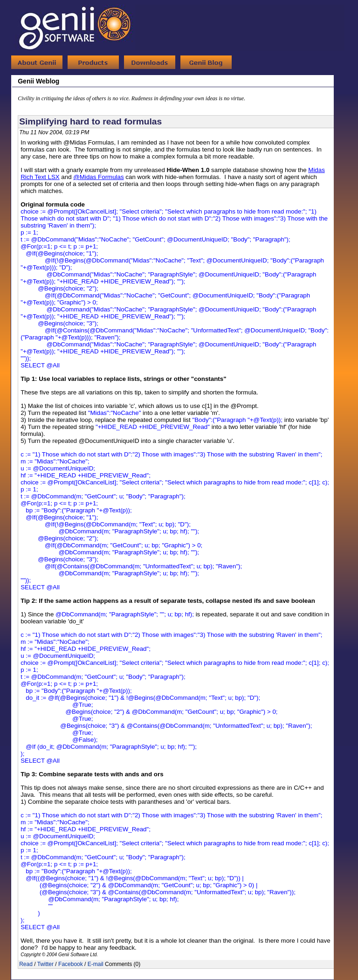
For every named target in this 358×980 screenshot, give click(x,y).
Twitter (45, 964)
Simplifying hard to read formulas (90, 121)
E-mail (96, 964)
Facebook (71, 964)
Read (26, 964)
